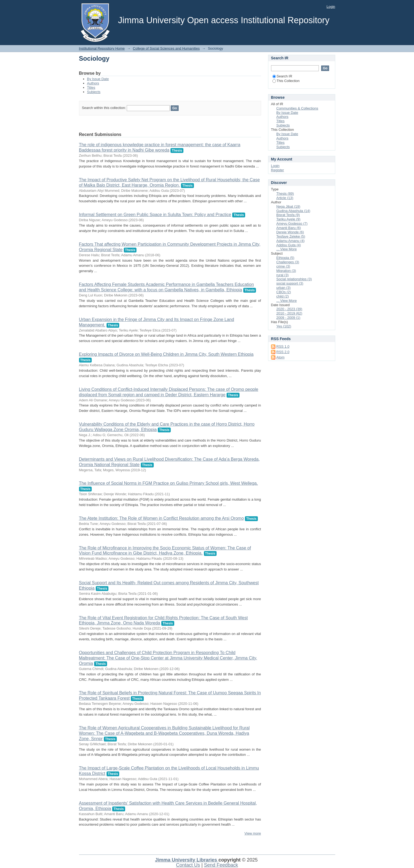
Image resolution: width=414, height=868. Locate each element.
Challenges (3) (288, 262)
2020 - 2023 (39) (289, 309)
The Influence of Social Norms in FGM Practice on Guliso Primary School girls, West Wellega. (169, 483)
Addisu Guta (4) (289, 245)
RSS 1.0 (283, 346)
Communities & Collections (297, 108)
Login (331, 7)
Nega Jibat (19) (288, 206)
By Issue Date (98, 79)
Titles (91, 88)
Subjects (94, 92)
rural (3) (283, 275)
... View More (287, 249)
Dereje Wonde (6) (290, 232)
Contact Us (188, 865)
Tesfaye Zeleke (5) (291, 236)
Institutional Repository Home (102, 48)
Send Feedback (221, 865)
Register (278, 170)
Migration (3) (286, 271)
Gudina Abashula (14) (293, 211)
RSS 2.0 (283, 352)
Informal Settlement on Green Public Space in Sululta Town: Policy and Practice (155, 215)
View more (253, 833)
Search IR (282, 76)
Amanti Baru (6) (289, 228)
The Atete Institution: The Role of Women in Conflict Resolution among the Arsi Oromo (161, 518)
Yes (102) (284, 326)
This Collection (286, 81)
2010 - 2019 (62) (289, 313)
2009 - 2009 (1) (288, 318)
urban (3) (284, 288)
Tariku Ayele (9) (288, 219)
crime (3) (283, 266)
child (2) (283, 296)
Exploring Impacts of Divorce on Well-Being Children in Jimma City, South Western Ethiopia (166, 354)
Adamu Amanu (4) (291, 241)
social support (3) (290, 283)
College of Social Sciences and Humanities (166, 48)
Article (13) (285, 198)
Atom (280, 357)
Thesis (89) (285, 194)
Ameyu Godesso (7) (292, 223)
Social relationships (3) (294, 279)
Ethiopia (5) (285, 258)
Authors (93, 83)
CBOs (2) (284, 292)
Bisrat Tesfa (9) (288, 215)
